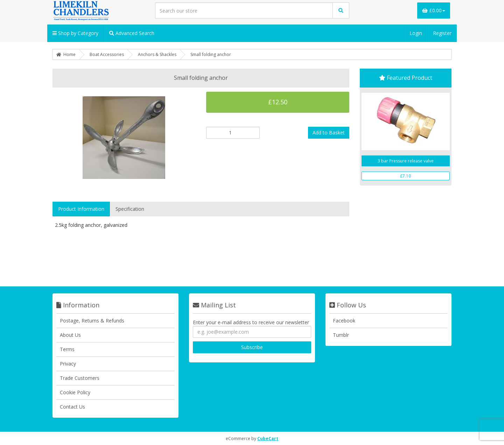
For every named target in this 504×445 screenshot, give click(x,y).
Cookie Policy (75, 392)
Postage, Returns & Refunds (92, 321)
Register (442, 33)
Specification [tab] (130, 209)
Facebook (344, 321)
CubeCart (268, 439)
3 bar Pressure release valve (406, 161)
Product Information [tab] (81, 209)
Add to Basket (329, 133)
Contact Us (72, 407)
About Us (70, 335)
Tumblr (341, 335)
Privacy (68, 364)
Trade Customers (80, 378)
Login (416, 33)
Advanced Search (132, 33)
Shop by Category (75, 33)
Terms (67, 349)
